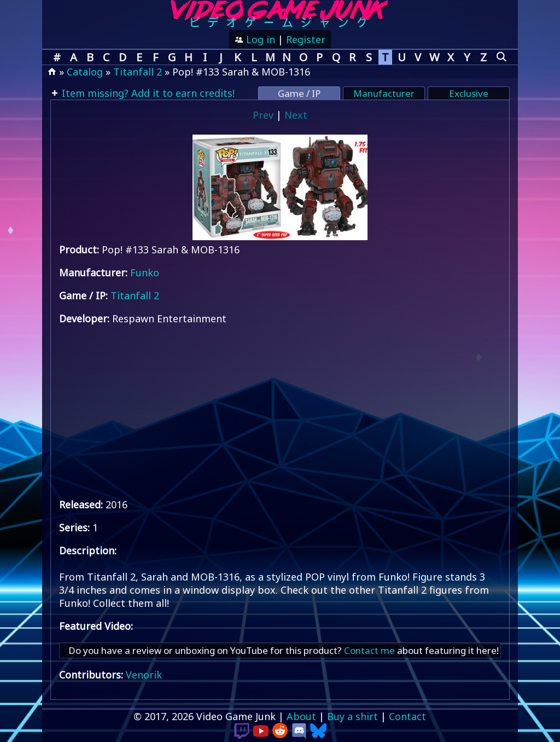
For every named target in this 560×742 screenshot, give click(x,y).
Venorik (144, 675)
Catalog (85, 72)
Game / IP (299, 93)
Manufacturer (384, 93)
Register (306, 39)
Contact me (369, 650)
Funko (145, 273)
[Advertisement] (280, 411)
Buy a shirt (352, 716)
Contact (407, 716)
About (301, 716)
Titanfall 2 (138, 72)
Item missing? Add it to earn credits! (147, 93)
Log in (259, 39)
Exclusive (469, 93)
